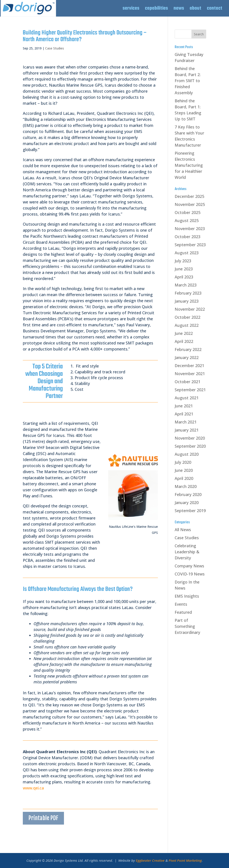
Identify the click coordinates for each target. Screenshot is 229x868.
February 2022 (188, 349)
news (179, 9)
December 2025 (189, 196)
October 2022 (188, 317)
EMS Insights (187, 596)
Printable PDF (43, 818)
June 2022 (184, 333)
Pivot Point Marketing (185, 860)
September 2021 (190, 390)
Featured (183, 612)
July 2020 (183, 462)
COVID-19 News (190, 574)
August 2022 (187, 325)
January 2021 (187, 430)
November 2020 (190, 438)
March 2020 (186, 486)
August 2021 (187, 398)
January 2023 (187, 301)
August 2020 (187, 454)
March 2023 (186, 285)
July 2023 (183, 261)
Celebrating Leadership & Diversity (187, 552)
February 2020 (188, 494)
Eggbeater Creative (150, 860)
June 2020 (184, 470)
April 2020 (184, 478)
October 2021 (188, 382)
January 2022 (187, 357)
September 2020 (190, 446)
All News (183, 530)
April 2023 (184, 277)
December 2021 (189, 366)
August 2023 (187, 253)
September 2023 (190, 245)
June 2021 (184, 406)
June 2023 (184, 269)
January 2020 (187, 502)
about (195, 9)
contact (215, 9)
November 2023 (190, 229)
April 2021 (184, 414)
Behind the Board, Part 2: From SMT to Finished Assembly (188, 81)
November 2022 (190, 309)
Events (181, 604)
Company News (189, 566)
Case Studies (55, 48)
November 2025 (190, 204)
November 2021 (190, 374)
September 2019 (190, 511)
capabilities (156, 9)
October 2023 (188, 237)
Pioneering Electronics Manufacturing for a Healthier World (189, 165)
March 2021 (186, 422)
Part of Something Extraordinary (187, 626)
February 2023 (188, 293)
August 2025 (187, 220)
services (131, 9)
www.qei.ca (33, 788)
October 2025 (188, 212)
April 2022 (184, 341)
